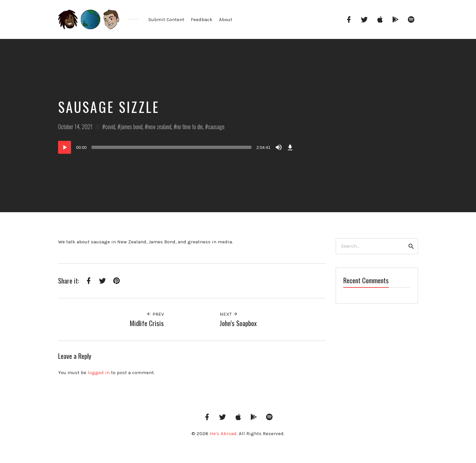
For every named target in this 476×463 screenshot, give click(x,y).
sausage (216, 127)
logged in (99, 372)
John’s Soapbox (238, 323)
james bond (131, 127)
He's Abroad (223, 433)
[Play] (65, 147)
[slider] (171, 147)
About (226, 19)
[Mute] (279, 147)
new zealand (159, 127)
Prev (155, 314)
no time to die (190, 127)
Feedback (202, 19)
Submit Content (166, 19)
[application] (177, 147)
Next (229, 314)
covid (110, 127)
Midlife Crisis (147, 323)
